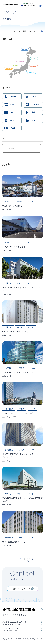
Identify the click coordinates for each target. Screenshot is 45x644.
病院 (12, 112)
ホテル (34, 96)
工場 (34, 120)
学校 (33, 112)
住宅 (12, 120)
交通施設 (35, 105)
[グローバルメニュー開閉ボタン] (40, 4)
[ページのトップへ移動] (42, 619)
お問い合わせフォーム (21, 589)
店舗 (12, 104)
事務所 (13, 96)
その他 (13, 128)
